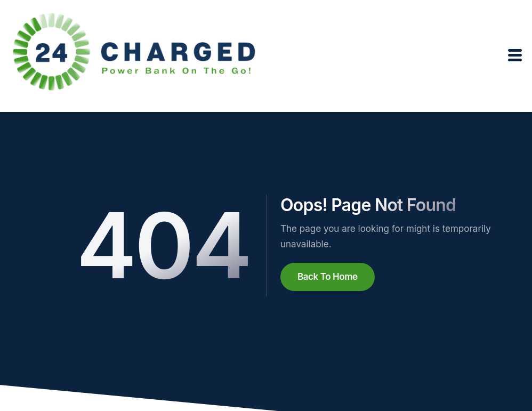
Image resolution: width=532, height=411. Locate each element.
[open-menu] (515, 55)
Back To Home (328, 277)
